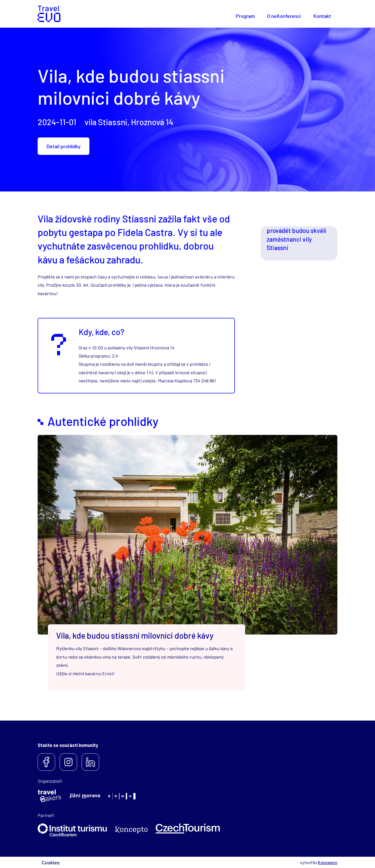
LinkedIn (90, 762)
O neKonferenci (284, 16)
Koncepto (328, 862)
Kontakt (322, 16)
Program (245, 16)
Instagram (68, 762)
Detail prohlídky (64, 146)
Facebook (46, 762)
